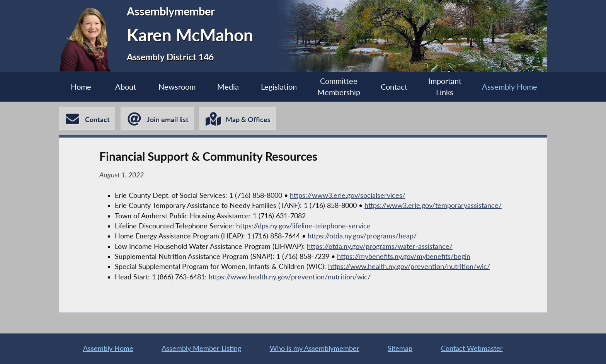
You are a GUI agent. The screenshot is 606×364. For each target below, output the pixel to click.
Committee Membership (339, 87)
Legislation (279, 87)
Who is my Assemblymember (315, 348)
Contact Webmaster (472, 348)
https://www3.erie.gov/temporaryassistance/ (433, 205)
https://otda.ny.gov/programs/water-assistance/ (380, 246)
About (126, 87)
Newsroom (177, 87)
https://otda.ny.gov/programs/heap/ (362, 236)
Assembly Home (510, 87)
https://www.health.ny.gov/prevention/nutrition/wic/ (409, 266)
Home (81, 87)
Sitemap (400, 348)
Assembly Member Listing (201, 348)
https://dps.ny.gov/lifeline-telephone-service (303, 226)
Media (228, 87)
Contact (394, 87)
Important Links (445, 87)
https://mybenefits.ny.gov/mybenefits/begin (404, 256)
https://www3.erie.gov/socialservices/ (348, 195)
